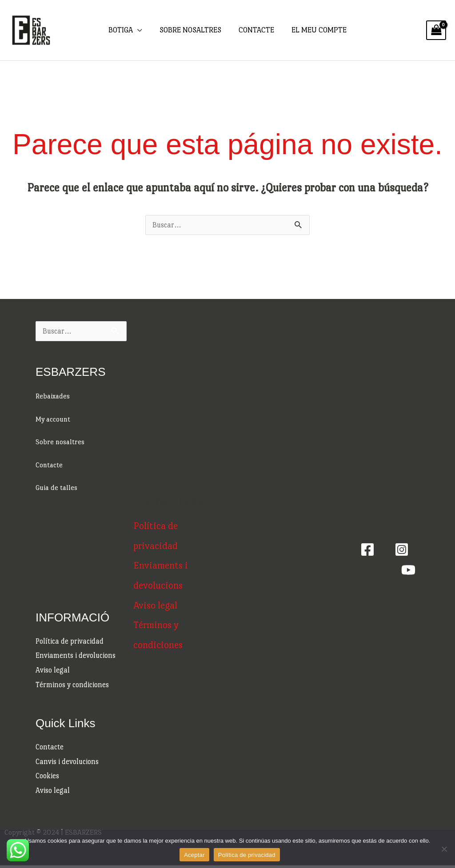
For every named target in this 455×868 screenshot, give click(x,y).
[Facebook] (367, 551)
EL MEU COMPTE (317, 30)
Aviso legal (53, 671)
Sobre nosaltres (60, 442)
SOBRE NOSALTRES (191, 30)
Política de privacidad (70, 642)
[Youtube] (408, 571)
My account (54, 419)
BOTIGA (123, 30)
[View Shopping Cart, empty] (436, 30)
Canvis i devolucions (68, 763)
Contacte (50, 465)
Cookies (48, 778)
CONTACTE (256, 30)
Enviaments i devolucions (76, 656)
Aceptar (194, 855)
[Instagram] (402, 551)
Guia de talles (57, 488)
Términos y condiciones (72, 686)
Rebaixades (53, 396)
